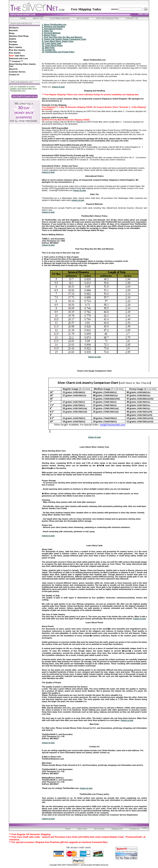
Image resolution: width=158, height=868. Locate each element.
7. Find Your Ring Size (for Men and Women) (62, 37)
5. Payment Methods (51, 33)
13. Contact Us (49, 50)
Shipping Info (117, 829)
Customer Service (60, 18)
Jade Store (17, 56)
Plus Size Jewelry (17, 50)
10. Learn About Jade (52, 43)
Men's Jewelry (16, 47)
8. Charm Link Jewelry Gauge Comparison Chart (64, 39)
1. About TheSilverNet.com (54, 24)
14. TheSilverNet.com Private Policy (58, 52)
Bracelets (13, 30)
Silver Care (82, 829)
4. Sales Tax (47, 31)
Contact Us (132, 18)
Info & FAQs (83, 18)
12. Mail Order (48, 48)
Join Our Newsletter (107, 18)
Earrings (13, 42)
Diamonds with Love (18, 58)
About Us (38, 18)
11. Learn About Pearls (52, 45)
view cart (143, 14)
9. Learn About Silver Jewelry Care (58, 41)
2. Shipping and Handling (53, 27)
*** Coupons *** (16, 61)
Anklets (13, 39)
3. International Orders (52, 29)
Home (23, 18)
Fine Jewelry (15, 53)
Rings (12, 33)
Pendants (13, 44)
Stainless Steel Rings (19, 36)
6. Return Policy (49, 35)
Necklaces (14, 28)
